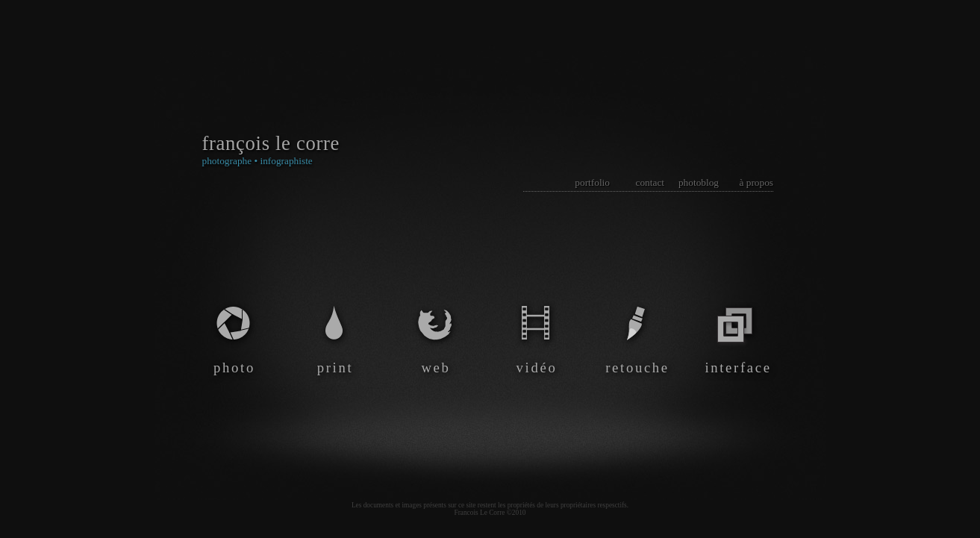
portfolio (592, 182)
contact (650, 182)
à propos (756, 182)
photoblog (699, 182)
